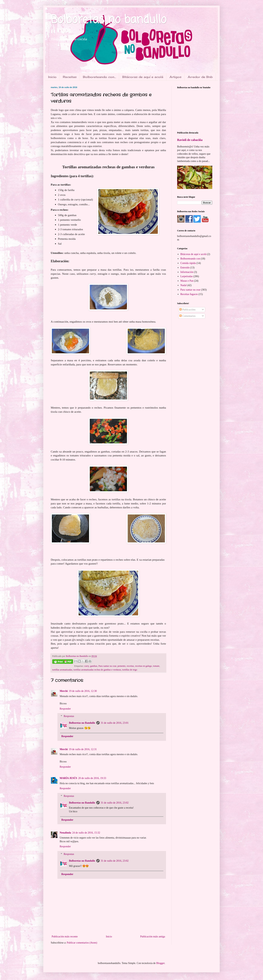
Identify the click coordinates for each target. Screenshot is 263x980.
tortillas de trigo (130, 670)
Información (187, 272)
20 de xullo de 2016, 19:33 (92, 778)
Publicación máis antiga (153, 937)
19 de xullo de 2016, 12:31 (83, 749)
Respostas (69, 716)
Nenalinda (65, 833)
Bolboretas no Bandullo (82, 723)
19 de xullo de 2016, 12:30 (83, 691)
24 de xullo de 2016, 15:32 (86, 833)
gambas (94, 666)
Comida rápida (188, 263)
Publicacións (187, 310)
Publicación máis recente (65, 937)
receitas (130, 666)
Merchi (64, 691)
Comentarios (187, 316)
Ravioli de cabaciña (190, 140)
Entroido (185, 268)
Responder (65, 709)
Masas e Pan (187, 281)
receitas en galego (143, 666)
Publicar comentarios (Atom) (82, 943)
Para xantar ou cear (107, 666)
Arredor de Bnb (200, 77)
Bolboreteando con (190, 259)
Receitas (70, 77)
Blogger (160, 963)
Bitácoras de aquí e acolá (143, 77)
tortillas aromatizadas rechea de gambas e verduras (97, 670)
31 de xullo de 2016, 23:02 (115, 803)
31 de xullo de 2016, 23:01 (115, 723)
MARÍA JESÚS (68, 778)
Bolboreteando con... (99, 77)
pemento (121, 666)
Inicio (52, 77)
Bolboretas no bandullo (109, 20)
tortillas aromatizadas (62, 670)
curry (87, 666)
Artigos (175, 77)
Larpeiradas (187, 276)
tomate (156, 666)
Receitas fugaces (189, 294)
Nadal (184, 285)
